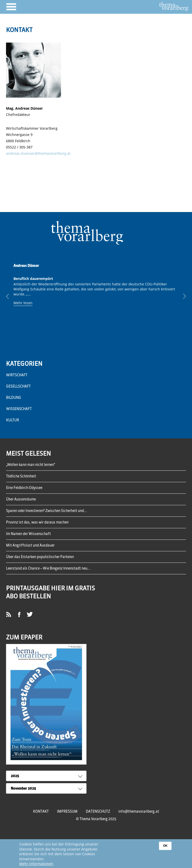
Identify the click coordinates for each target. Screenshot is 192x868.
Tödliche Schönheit (21, 476)
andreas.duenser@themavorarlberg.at (38, 153)
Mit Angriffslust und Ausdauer (30, 545)
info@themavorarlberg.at (139, 811)
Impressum (67, 811)
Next (181, 296)
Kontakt (41, 811)
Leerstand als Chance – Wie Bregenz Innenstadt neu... (48, 568)
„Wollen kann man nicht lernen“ (30, 465)
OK (165, 846)
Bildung (13, 398)
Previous (11, 296)
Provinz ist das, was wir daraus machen (37, 522)
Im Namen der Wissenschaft (28, 534)
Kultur (12, 420)
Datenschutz (98, 811)
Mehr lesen (23, 303)
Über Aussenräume (21, 499)
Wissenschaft (19, 409)
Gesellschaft (18, 386)
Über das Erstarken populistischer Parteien (40, 557)
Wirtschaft (17, 375)
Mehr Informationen (36, 864)
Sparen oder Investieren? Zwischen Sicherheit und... (46, 511)
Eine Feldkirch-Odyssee (24, 488)
